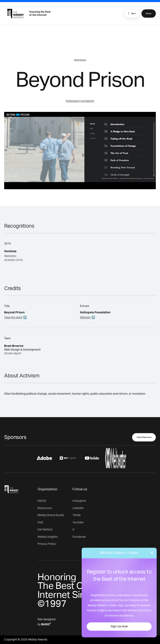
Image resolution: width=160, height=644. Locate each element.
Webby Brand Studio (51, 515)
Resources (45, 508)
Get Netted (45, 530)
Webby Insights (47, 537)
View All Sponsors (144, 437)
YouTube (78, 523)
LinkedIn (78, 508)
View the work (13, 318)
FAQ (40, 523)
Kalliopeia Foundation (80, 101)
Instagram (79, 501)
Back (131, 13)
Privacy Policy (47, 544)
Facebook (79, 537)
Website (85, 318)
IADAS (42, 501)
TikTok (77, 515)
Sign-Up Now (119, 627)
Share (149, 14)
